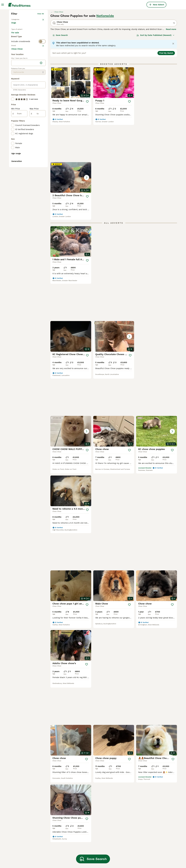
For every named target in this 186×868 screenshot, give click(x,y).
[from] (19, 219)
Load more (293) (21, 155)
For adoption (33, 75)
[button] (157, 123)
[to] (38, 219)
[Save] (87, 142)
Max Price (34, 215)
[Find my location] (41, 169)
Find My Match (166, 93)
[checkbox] (13, 113)
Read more (171, 69)
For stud (17, 82)
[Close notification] (173, 84)
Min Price (16, 215)
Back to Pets (16, 59)
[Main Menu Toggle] (3, 5)
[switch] (28, 91)
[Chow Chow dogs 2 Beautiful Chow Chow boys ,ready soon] (157, 123)
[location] (28, 169)
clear (42, 97)
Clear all (41, 54)
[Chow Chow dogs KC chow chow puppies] (157, 282)
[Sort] (156, 75)
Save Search (60, 75)
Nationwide (105, 56)
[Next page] (125, 699)
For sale (17, 75)
